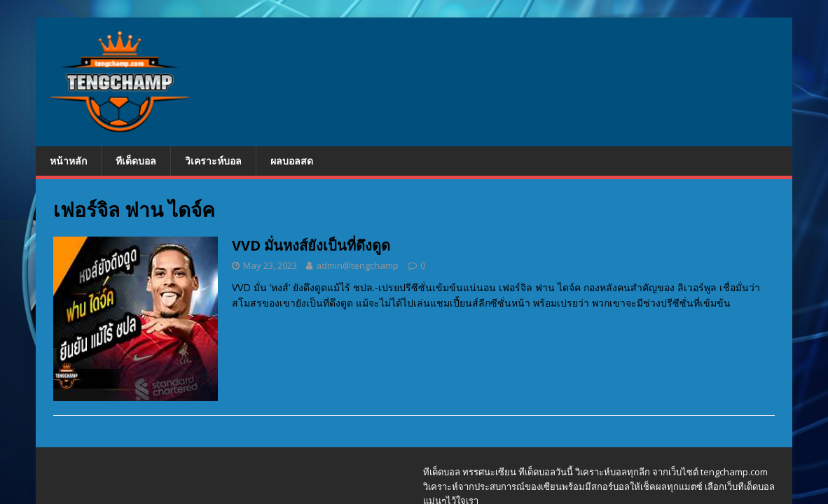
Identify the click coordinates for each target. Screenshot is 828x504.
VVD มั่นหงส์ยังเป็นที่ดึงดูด (311, 245)
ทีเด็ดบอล (136, 161)
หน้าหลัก (68, 161)
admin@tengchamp (357, 265)
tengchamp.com (734, 472)
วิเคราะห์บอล (213, 161)
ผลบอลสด (292, 161)
